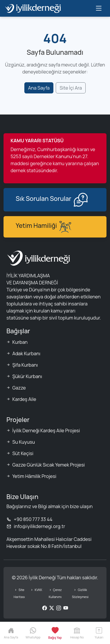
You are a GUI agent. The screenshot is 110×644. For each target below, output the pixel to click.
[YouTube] (66, 608)
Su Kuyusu (24, 442)
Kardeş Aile (24, 399)
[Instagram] (59, 608)
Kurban (20, 342)
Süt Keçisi (23, 453)
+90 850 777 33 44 (29, 519)
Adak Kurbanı (26, 353)
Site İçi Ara (71, 88)
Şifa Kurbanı (25, 365)
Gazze (19, 388)
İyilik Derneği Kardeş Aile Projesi (46, 431)
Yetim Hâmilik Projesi (34, 476)
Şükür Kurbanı (27, 376)
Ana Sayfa (39, 88)
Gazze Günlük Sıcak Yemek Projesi (49, 465)
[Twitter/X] (52, 608)
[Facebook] (45, 608)
